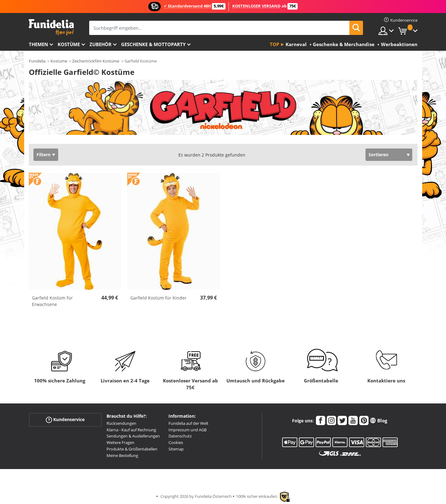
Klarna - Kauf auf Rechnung (131, 430)
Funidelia (37, 61)
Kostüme (69, 44)
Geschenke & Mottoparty (153, 44)
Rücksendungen (121, 423)
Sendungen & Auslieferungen (133, 436)
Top (274, 44)
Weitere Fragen (120, 442)
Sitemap (176, 449)
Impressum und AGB (188, 430)
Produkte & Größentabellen (132, 449)
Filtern (44, 155)
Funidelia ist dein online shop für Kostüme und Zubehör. (51, 27)
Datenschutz (180, 436)
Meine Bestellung (122, 455)
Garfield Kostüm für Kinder (158, 298)
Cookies (176, 442)
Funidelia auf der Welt (188, 423)
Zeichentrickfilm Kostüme (96, 61)
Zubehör (101, 44)
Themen (38, 44)
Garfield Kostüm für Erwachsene (52, 301)
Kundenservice (65, 420)
